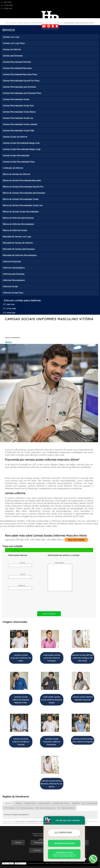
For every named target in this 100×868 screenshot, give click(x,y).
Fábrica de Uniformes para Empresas (18, 218)
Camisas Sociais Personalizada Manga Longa (22, 149)
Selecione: (9, 803)
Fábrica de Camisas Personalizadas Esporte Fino (23, 187)
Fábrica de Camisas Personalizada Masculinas (22, 180)
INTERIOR (76, 803)
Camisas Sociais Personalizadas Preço (19, 162)
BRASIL (19, 803)
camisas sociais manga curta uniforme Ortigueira (83, 740)
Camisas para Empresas (13, 56)
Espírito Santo (30, 803)
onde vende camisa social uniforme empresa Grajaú (52, 700)
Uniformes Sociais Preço (13, 293)
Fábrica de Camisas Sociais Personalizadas (21, 212)
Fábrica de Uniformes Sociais (15, 230)
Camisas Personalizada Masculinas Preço (20, 74)
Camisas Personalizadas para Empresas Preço (22, 93)
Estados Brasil (44, 803)
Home (18, 843)
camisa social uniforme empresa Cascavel (83, 698)
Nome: (17, 564)
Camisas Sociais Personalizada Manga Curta (21, 143)
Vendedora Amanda (64, 843)
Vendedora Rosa (64, 854)
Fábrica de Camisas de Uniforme (17, 174)
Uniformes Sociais (11, 287)
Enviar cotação (49, 614)
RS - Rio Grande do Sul (45, 808)
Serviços (8, 30)
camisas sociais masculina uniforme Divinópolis (52, 742)
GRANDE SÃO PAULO (61, 803)
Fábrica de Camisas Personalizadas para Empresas (24, 193)
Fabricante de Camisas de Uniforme (18, 243)
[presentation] (25, 601)
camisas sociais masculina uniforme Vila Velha (21, 658)
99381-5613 (8, 8)
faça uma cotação (76, 540)
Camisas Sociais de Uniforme (15, 137)
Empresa (39, 843)
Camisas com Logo (11, 37)
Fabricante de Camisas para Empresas (19, 249)
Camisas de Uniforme (12, 50)
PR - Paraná (10, 808)
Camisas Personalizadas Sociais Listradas (20, 124)
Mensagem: (56, 576)
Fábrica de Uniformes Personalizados (19, 224)
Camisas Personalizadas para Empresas (20, 87)
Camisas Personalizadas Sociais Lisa (18, 118)
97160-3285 (8, 5)
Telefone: (17, 587)
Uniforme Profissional (12, 262)
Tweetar (9, 342)
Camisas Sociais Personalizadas (16, 156)
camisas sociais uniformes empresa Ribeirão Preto (21, 700)
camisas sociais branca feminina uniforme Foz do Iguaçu (52, 784)
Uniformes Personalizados (14, 280)
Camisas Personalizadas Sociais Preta (19, 131)
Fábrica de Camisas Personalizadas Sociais (21, 199)
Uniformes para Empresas (14, 274)
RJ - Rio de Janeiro (25, 808)
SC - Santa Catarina (66, 808)
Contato (37, 850)
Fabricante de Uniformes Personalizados (20, 255)
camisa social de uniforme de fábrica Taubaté (21, 742)
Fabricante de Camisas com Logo (17, 237)
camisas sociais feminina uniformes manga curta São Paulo (83, 658)
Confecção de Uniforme (13, 168)
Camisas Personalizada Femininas (17, 62)
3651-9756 (8, 2)
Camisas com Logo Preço (14, 43)
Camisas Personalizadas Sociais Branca (19, 112)
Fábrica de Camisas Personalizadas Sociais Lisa (23, 205)
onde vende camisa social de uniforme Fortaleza (52, 658)
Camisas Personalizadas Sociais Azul (18, 106)
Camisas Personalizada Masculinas (18, 68)
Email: (17, 576)
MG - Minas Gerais (90, 803)
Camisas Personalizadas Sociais (16, 99)
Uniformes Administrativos (14, 268)
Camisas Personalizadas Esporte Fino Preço (21, 81)
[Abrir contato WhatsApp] (93, 859)
